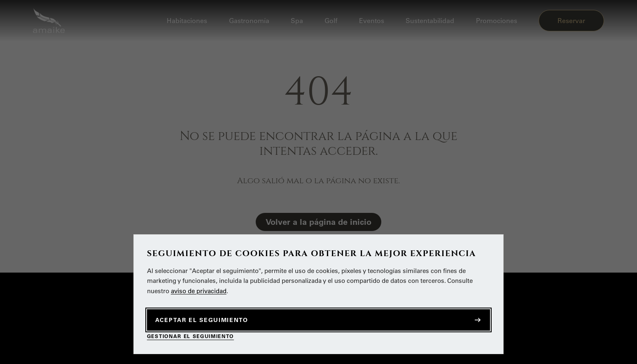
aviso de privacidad (199, 291)
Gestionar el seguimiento (190, 336)
